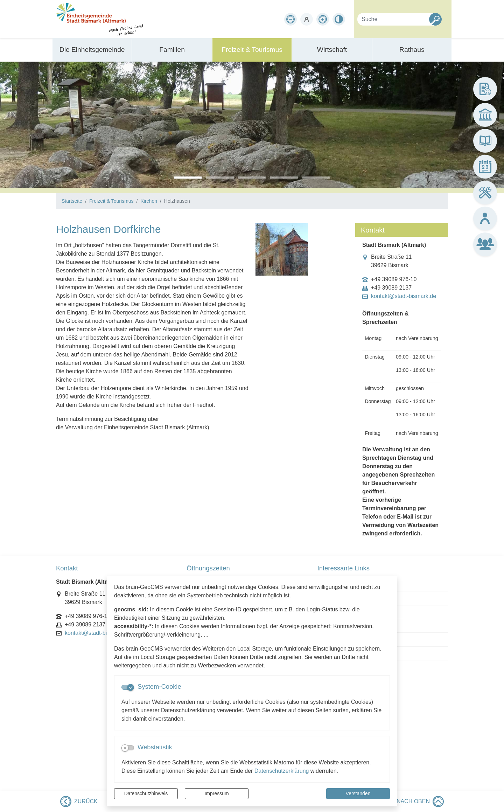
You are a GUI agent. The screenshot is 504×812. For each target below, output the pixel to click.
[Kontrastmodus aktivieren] (339, 19)
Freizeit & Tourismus (111, 201)
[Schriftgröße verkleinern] (290, 19)
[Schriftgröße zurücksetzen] (307, 19)
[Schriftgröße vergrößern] (323, 19)
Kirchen (149, 201)
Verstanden (358, 793)
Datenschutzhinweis (146, 793)
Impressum (216, 793)
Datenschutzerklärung (282, 771)
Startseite (72, 201)
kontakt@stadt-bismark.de (404, 296)
